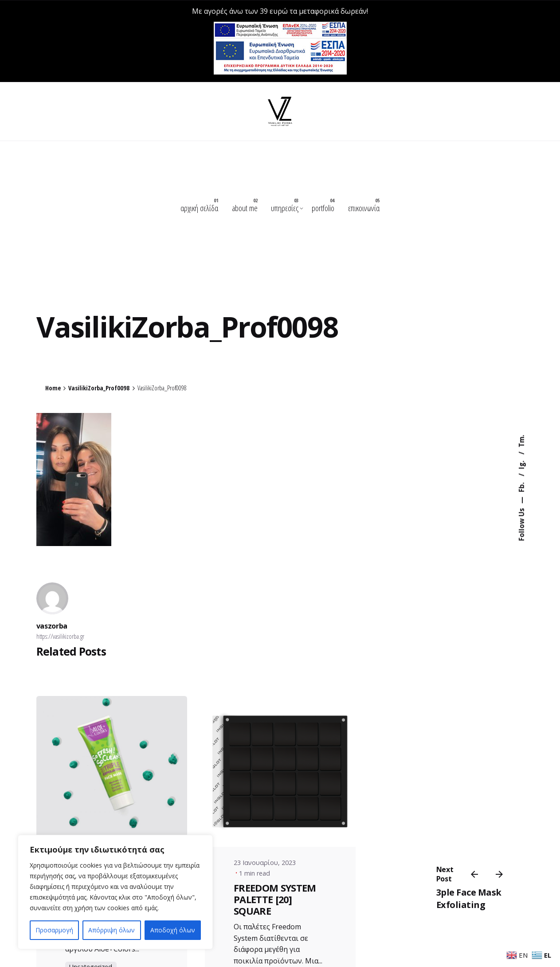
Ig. (521, 464)
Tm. (521, 441)
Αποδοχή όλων (173, 930)
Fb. (521, 487)
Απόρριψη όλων (112, 930)
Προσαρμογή (54, 930)
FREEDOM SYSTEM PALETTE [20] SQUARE (275, 898)
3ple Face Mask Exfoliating (469, 899)
